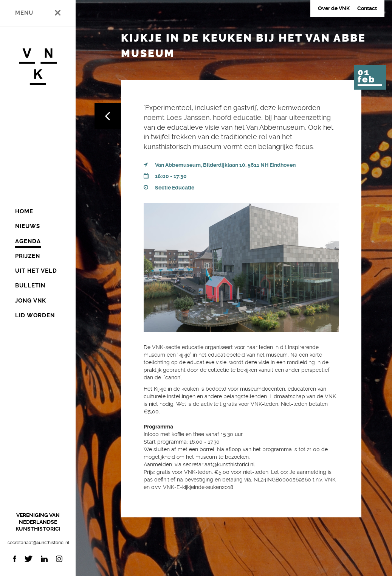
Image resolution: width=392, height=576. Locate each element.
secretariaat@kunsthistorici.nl (38, 543)
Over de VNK (334, 8)
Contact (367, 8)
